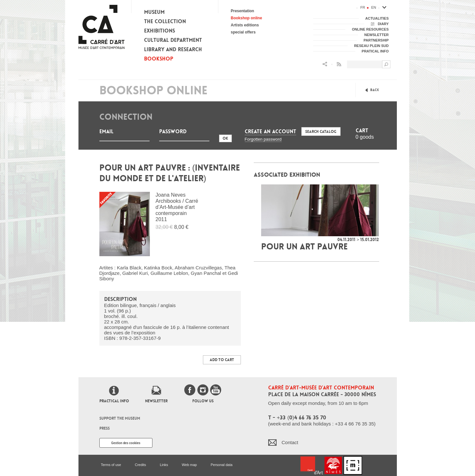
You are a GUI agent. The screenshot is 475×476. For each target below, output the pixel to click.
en (374, 7)
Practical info (114, 401)
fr (363, 7)
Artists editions (245, 25)
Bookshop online (247, 18)
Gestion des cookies (126, 443)
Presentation (243, 11)
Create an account (270, 131)
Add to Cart (222, 360)
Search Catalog (321, 132)
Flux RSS (339, 64)
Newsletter (156, 401)
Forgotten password (263, 139)
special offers (243, 32)
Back (375, 90)
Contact (290, 442)
